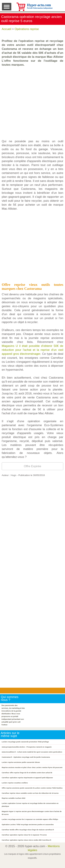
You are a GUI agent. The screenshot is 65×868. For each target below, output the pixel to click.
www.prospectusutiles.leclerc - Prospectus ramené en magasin (27, 747)
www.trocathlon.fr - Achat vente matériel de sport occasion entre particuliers (32, 752)
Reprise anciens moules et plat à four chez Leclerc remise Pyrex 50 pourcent (32, 767)
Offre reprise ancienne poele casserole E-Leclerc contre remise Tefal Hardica (32, 788)
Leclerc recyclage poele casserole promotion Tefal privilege (25, 742)
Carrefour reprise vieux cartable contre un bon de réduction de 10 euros (30, 793)
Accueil (6, 29)
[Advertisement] (32, 103)
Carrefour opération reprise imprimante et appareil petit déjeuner (27, 778)
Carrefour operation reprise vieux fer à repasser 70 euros (24, 835)
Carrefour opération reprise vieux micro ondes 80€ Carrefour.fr (27, 840)
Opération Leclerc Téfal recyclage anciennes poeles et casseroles (28, 824)
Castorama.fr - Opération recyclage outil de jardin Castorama (26, 757)
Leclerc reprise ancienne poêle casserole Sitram (21, 762)
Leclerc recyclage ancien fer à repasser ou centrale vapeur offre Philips (30, 819)
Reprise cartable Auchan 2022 (14, 798)
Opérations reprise (27, 29)
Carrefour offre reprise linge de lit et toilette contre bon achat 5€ (27, 773)
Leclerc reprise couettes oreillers (15, 783)
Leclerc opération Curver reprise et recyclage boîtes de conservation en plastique (30, 805)
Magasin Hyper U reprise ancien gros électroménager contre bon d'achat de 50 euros (32, 813)
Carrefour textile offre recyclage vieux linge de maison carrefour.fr (28, 830)
